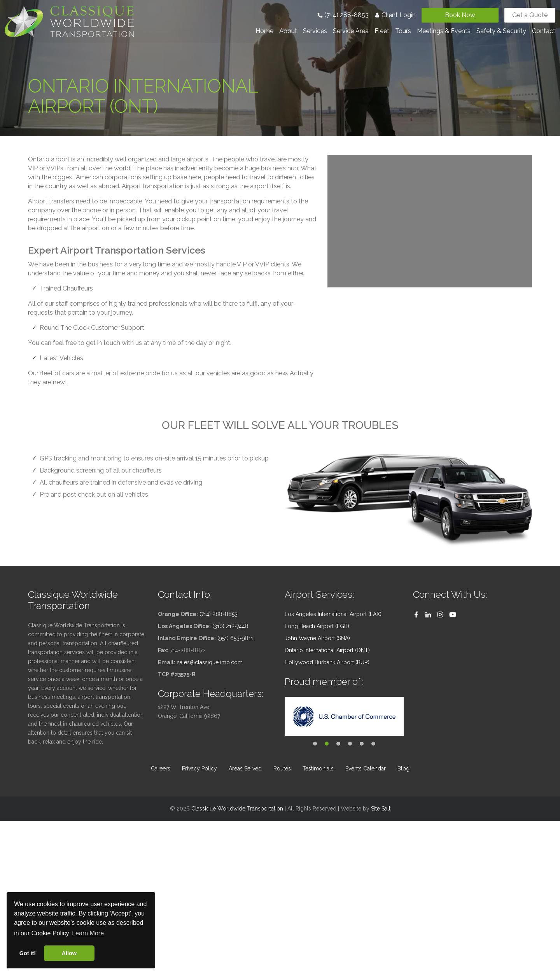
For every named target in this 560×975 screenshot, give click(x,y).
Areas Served (245, 768)
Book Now (460, 15)
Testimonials (318, 768)
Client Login (395, 15)
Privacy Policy (199, 768)
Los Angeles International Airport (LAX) (333, 614)
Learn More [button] (88, 933)
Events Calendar (366, 768)
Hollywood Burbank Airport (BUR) (327, 662)
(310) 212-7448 (230, 626)
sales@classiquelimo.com (210, 662)
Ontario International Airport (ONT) (327, 650)
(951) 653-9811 (235, 638)
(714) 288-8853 (343, 15)
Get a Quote (530, 15)
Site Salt (381, 809)
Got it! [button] (28, 953)
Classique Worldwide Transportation (237, 809)
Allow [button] (69, 953)
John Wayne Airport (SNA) (317, 638)
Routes (282, 768)
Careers (161, 768)
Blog (403, 768)
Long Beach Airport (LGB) (317, 626)
